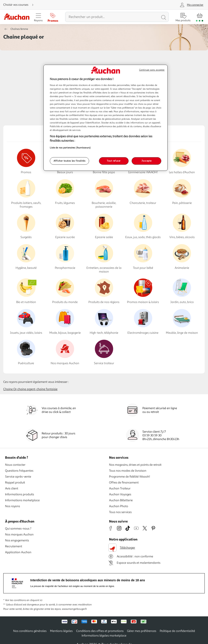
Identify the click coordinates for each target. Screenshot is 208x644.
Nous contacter (15, 465)
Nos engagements (17, 540)
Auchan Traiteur (120, 488)
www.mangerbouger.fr (74, 609)
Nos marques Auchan (19, 534)
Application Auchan (18, 552)
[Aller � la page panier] (200, 17)
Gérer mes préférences (142, 631)
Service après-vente (18, 477)
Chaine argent (26, 389)
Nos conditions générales (30, 631)
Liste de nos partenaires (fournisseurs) (70, 148)
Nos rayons (13, 506)
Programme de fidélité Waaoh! (130, 477)
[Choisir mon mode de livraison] (20, 5)
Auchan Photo (119, 506)
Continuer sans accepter (152, 70)
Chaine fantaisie (47, 389)
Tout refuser (114, 161)
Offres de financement (124, 483)
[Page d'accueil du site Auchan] (17, 17)
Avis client (12, 488)
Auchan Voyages (120, 494)
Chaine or (10, 389)
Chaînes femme (19, 29)
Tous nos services (120, 512)
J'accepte (147, 161)
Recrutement (14, 546)
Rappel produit (15, 483)
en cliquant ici (34, 600)
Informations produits (20, 494)
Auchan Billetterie (121, 500)
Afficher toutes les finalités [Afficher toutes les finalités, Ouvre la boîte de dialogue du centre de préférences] (70, 161)
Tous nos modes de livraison (128, 471)
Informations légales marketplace (104, 636)
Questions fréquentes (19, 471)
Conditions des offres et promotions (100, 631)
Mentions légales (61, 631)
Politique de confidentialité (177, 631)
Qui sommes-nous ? (18, 529)
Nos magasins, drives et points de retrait (135, 465)
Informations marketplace (22, 500)
